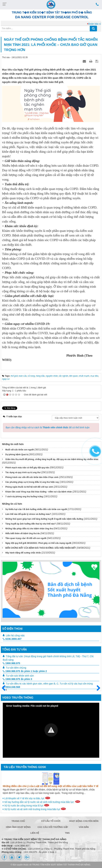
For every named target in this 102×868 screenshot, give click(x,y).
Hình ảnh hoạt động (18, 827)
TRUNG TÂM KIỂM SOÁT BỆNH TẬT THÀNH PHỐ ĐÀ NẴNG (61, 865)
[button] (51, 730)
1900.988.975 (11, 663)
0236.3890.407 (12, 639)
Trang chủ (18, 821)
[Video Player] (51, 730)
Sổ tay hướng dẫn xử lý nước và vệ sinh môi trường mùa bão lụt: (42, 802)
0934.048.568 (11, 687)
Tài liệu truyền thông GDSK (25, 767)
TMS (67, 833)
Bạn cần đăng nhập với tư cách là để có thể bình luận (48, 427)
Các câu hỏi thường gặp (52, 827)
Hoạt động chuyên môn (84, 821)
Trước (5, 690)
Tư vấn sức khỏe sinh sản (20, 676)
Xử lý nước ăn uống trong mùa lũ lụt (26, 805)
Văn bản (84, 827)
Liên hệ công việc (15, 635)
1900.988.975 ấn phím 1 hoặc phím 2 (25, 671)
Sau (97, 688)
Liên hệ (35, 833)
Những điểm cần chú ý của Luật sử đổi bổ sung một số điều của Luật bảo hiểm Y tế (50, 786)
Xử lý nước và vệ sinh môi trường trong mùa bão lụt (34, 809)
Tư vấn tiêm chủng (16, 668)
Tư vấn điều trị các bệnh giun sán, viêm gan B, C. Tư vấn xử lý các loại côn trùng (49, 684)
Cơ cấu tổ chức (51, 821)
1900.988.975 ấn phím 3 (17, 679)
